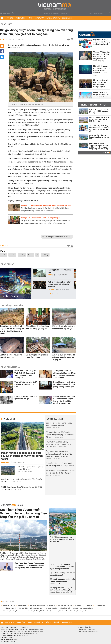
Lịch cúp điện (23, 608)
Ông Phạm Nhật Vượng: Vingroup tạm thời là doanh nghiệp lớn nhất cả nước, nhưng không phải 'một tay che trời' (30, 565)
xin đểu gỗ (45, 255)
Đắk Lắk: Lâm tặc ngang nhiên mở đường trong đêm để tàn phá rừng (46, 205)
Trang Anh (4, 39)
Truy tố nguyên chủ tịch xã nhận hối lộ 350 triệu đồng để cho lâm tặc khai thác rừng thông (12, 330)
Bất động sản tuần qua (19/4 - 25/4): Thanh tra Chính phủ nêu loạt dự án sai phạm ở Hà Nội (62, 590)
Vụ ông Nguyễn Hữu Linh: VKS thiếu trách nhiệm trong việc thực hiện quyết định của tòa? (64, 400)
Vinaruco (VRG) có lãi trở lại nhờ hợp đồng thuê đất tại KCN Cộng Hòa (99, 119)
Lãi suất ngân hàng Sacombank (13, 611)
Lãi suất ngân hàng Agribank (83, 608)
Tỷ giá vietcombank (9, 608)
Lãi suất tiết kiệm (52, 608)
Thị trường (21, 18)
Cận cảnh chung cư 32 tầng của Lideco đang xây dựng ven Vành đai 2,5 (60, 435)
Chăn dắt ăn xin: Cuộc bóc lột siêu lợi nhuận (26, 398)
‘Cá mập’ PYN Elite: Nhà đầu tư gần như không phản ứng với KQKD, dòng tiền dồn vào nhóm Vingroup (101, 56)
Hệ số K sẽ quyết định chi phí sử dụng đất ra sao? (31, 468)
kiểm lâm (12, 255)
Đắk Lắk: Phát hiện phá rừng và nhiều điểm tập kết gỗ (63, 327)
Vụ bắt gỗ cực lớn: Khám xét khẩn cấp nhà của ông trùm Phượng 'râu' (63, 357)
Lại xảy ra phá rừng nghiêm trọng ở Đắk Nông (37, 356)
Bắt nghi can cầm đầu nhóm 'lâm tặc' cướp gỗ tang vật (41, 218)
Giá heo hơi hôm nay (65, 605)
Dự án (30, 18)
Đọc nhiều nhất (55, 419)
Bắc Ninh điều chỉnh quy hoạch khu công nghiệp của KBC (99, 137)
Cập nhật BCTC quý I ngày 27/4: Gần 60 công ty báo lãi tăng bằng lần (102, 42)
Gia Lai (31, 255)
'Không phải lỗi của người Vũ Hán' (60, 271)
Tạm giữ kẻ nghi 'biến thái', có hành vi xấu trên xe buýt (26, 384)
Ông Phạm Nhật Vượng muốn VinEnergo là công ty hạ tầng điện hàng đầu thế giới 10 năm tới (59, 454)
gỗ (37, 255)
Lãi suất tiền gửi (65, 608)
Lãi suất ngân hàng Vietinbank (57, 611)
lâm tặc (3, 255)
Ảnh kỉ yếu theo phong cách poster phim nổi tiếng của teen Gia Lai (59, 284)
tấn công (22, 255)
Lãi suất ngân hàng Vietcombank (81, 611)
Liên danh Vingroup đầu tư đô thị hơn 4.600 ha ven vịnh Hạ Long (99, 111)
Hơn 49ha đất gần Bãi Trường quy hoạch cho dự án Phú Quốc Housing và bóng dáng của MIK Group (99, 146)
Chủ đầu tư (39, 18)
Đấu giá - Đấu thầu (53, 18)
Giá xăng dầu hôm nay (37, 605)
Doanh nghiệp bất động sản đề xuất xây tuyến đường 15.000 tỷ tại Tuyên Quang (22, 456)
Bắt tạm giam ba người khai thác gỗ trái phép (11, 356)
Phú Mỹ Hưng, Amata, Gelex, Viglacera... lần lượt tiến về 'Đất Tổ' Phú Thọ (59, 444)
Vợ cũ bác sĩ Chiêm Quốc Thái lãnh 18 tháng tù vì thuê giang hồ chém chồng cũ (25, 374)
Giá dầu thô (51, 605)
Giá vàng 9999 (22, 605)
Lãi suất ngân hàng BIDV (35, 611)
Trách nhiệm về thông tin (8, 641)
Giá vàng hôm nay (9, 605)
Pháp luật (6, 24)
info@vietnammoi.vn (10, 639)
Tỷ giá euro (78, 605)
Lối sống (51, 290)
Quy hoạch (10, 18)
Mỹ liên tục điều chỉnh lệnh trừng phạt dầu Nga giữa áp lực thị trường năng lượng (101, 83)
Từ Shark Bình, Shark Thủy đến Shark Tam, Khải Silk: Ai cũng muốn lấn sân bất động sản (99, 128)
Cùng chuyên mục (10, 367)
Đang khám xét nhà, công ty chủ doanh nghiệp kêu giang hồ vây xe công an (64, 384)
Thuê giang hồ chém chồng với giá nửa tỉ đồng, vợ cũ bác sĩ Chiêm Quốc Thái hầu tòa (64, 374)
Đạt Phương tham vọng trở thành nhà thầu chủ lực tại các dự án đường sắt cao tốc (62, 567)
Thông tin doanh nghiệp (93, 105)
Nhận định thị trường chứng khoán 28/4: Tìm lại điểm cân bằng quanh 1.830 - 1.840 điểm (101, 70)
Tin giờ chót (9, 419)
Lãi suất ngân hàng (37, 608)
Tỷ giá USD (89, 605)
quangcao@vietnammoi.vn (90, 631)
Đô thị (50, 275)
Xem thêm (105, 153)
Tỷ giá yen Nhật (100, 605)
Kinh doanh (67, 18)
